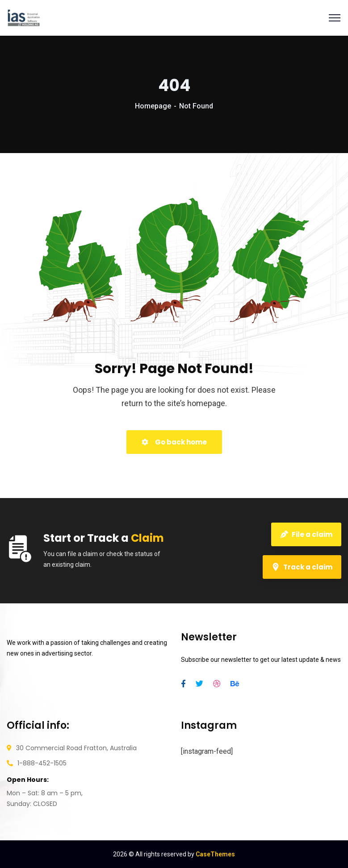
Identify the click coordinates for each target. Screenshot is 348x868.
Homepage (153, 106)
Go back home (174, 442)
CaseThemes (215, 854)
